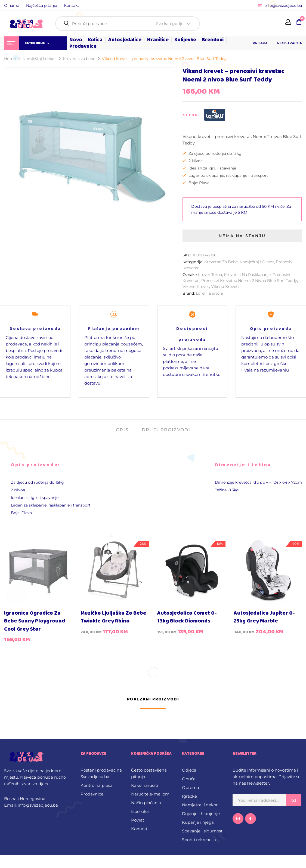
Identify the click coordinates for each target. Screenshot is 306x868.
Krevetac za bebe (79, 59)
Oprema (191, 787)
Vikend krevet (196, 287)
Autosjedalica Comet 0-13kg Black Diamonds (187, 617)
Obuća (189, 779)
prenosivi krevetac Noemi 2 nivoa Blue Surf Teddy (249, 281)
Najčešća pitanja (42, 5)
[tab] (122, 431)
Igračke (189, 796)
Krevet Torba (210, 275)
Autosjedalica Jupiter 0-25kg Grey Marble (264, 617)
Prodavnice (92, 794)
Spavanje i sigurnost (202, 831)
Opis (122, 430)
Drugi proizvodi (166, 430)
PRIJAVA (260, 43)
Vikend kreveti (225, 287)
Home (10, 59)
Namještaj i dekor (39, 59)
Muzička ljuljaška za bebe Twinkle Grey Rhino (113, 617)
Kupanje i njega (198, 822)
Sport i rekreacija (199, 840)
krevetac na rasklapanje (247, 275)
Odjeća (189, 770)
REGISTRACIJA (290, 43)
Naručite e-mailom (150, 794)
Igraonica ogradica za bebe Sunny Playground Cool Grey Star (35, 621)
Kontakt (72, 5)
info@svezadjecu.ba (283, 5)
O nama (12, 5)
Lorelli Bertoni (209, 293)
